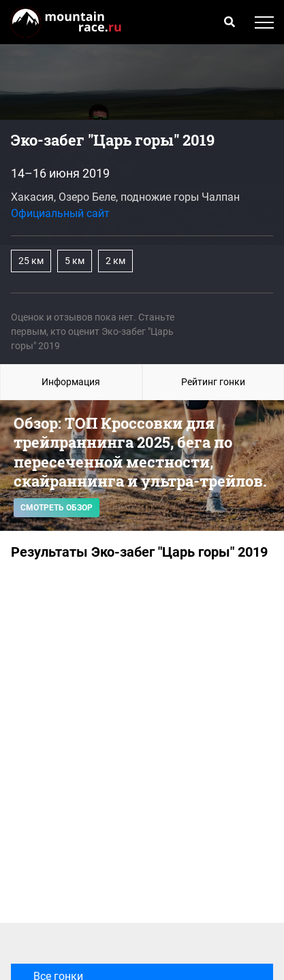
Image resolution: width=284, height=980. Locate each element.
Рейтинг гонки (213, 382)
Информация (71, 382)
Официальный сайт (60, 213)
